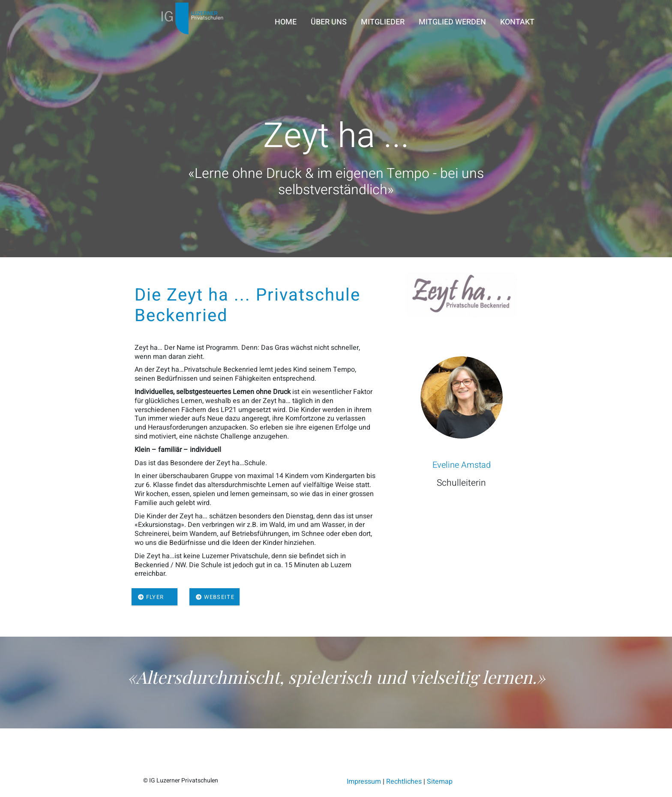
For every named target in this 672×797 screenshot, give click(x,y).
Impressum (364, 782)
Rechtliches (404, 782)
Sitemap (440, 782)
